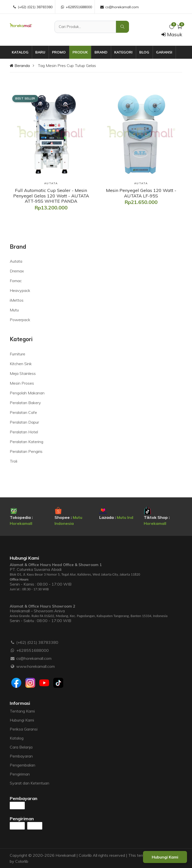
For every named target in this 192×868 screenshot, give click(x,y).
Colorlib (22, 861)
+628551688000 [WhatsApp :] (76, 7)
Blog (144, 52)
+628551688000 (32, 650)
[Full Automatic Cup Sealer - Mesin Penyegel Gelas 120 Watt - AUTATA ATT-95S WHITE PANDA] (51, 196)
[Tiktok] (58, 683)
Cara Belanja (21, 747)
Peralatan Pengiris (26, 451)
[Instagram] (30, 683)
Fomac (16, 281)
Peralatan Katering (26, 442)
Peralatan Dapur (24, 422)
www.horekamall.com (35, 666)
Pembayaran (21, 756)
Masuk (172, 34)
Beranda (20, 65)
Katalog (20, 52)
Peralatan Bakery (25, 403)
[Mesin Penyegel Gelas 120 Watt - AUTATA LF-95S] (141, 193)
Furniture (17, 354)
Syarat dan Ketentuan (29, 783)
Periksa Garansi (24, 729)
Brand (101, 52)
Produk (80, 52)
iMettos (17, 300)
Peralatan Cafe (23, 412)
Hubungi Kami (22, 720)
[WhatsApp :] (13, 650)
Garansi (164, 52)
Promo (59, 52)
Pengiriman (20, 774)
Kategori (123, 52)
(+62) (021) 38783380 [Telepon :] (32, 7)
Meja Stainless (23, 373)
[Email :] (13, 658)
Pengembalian (22, 765)
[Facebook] (16, 683)
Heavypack (20, 290)
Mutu (14, 310)
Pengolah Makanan (27, 393)
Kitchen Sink (21, 364)
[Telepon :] (13, 642)
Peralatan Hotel (24, 432)
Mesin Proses (22, 383)
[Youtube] (44, 683)
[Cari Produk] (85, 27)
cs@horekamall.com (34, 658)
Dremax (17, 271)
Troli (13, 461)
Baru (40, 52)
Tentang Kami (22, 711)
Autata (16, 261)
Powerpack (20, 320)
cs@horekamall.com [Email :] (119, 7)
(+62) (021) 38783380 (37, 642)
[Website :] (13, 666)
